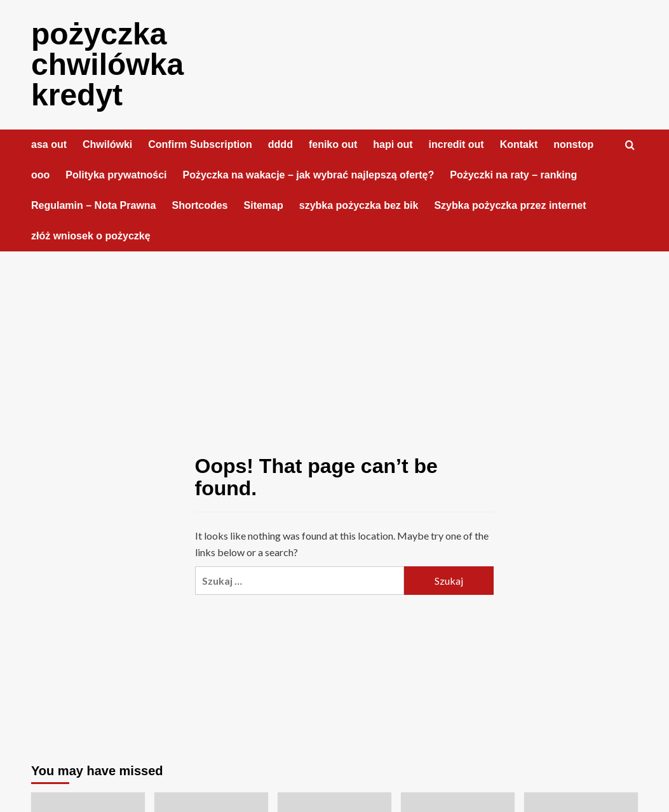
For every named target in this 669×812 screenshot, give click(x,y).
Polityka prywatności (116, 175)
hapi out (393, 144)
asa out (49, 144)
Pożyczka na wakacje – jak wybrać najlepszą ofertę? (309, 175)
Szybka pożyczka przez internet (510, 205)
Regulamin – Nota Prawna (94, 205)
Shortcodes (200, 205)
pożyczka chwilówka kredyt (107, 64)
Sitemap (264, 205)
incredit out (456, 144)
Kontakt (519, 144)
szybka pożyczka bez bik (359, 205)
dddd (280, 144)
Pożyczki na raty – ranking (513, 175)
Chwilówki (107, 144)
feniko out (333, 144)
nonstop (573, 144)
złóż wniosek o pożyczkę (91, 236)
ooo (40, 175)
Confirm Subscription (200, 144)
